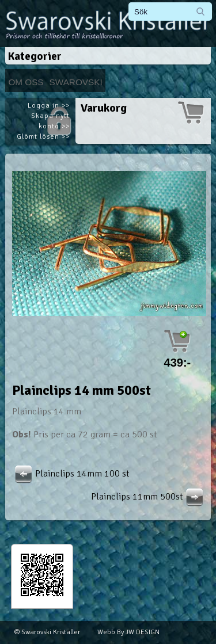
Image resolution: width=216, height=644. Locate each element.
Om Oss (26, 82)
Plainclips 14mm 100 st (71, 474)
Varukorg (104, 108)
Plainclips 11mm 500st (149, 497)
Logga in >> (49, 106)
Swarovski (76, 82)
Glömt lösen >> (43, 137)
